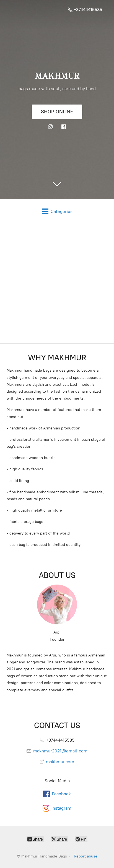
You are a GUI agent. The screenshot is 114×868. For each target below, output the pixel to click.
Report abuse (86, 856)
